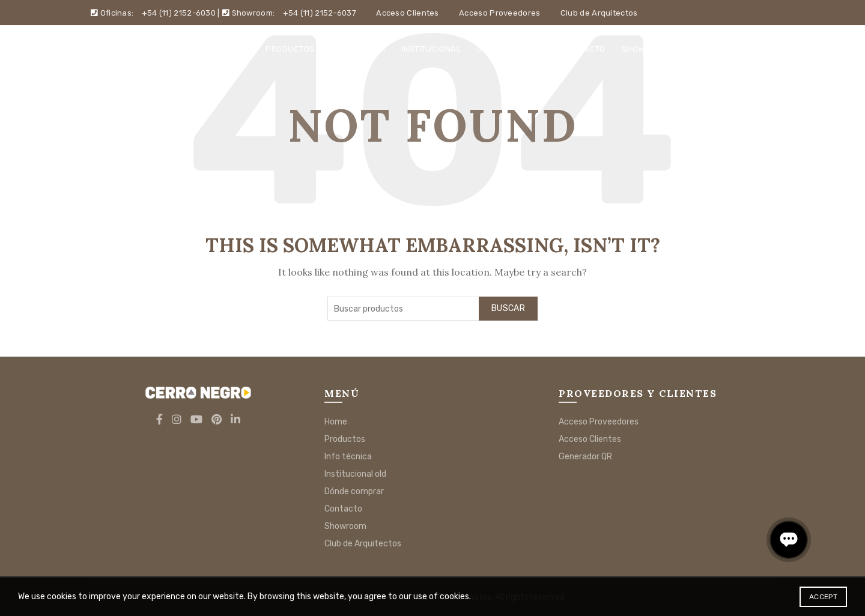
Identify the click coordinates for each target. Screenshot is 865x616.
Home (238, 49)
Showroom (645, 49)
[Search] (765, 49)
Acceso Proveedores (499, 13)
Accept (823, 597)
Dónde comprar (512, 49)
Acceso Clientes (408, 13)
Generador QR (585, 457)
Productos (290, 49)
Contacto (584, 49)
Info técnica (358, 49)
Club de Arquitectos (599, 13)
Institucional (432, 49)
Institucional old (355, 474)
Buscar (508, 308)
